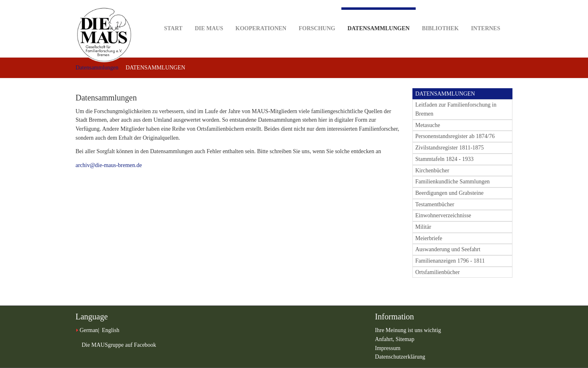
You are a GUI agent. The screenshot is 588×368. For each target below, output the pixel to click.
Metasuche (428, 125)
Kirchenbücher (432, 171)
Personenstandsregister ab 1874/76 (455, 136)
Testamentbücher (435, 204)
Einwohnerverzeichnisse (443, 215)
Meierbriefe (429, 238)
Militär (423, 227)
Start (173, 16)
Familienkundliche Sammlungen (452, 182)
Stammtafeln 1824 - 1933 (444, 159)
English (110, 330)
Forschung (317, 16)
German (89, 330)
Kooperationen (261, 16)
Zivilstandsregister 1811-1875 (450, 148)
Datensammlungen (379, 19)
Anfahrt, (385, 339)
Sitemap (405, 339)
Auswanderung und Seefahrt (448, 249)
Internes (486, 16)
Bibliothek (440, 16)
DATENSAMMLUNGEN (445, 94)
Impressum (388, 348)
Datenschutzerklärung (400, 357)
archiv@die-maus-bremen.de (109, 165)
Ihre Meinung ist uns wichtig (408, 330)
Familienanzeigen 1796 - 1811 (450, 261)
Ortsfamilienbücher (438, 272)
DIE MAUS (209, 16)
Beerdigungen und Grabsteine (449, 193)
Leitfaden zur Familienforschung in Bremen (456, 109)
